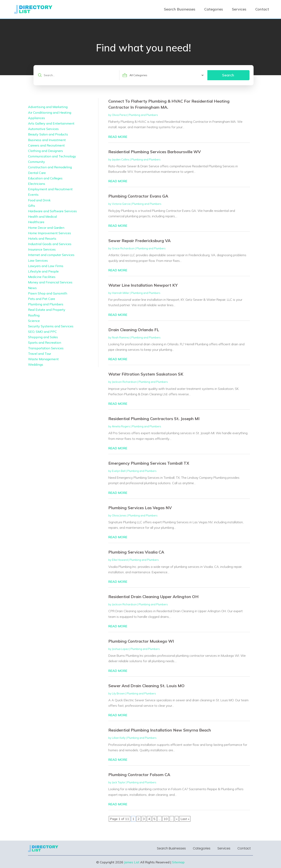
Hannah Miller (121, 293)
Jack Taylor (119, 782)
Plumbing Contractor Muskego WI (141, 641)
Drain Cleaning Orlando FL (134, 330)
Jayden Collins (121, 159)
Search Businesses (180, 9)
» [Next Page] (177, 819)
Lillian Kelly (119, 738)
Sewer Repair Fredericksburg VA (139, 241)
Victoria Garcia (121, 204)
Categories (214, 9)
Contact (262, 9)
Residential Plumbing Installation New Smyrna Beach (160, 730)
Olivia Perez (119, 115)
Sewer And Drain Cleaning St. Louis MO (146, 686)
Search (228, 75)
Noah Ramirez (121, 337)
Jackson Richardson (124, 382)
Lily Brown (118, 693)
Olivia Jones (119, 515)
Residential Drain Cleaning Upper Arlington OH (153, 597)
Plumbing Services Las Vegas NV (140, 508)
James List (132, 862)
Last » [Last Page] (185, 819)
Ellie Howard (120, 560)
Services (239, 9)
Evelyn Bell (119, 471)
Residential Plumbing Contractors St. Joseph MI (154, 419)
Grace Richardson (123, 248)
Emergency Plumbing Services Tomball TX (149, 463)
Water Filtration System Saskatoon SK (146, 374)
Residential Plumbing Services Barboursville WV (155, 152)
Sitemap (178, 862)
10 (166, 819)
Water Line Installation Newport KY (143, 285)
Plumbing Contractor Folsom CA (139, 775)
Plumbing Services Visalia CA (136, 552)
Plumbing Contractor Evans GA (138, 196)
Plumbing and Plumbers (143, 115)
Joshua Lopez (120, 649)
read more (118, 137)
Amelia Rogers (121, 426)
